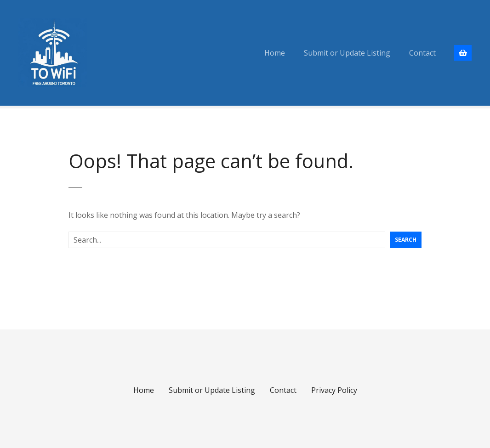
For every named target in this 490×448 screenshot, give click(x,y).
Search (406, 240)
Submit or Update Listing (347, 53)
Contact (422, 53)
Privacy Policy (334, 390)
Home (275, 53)
